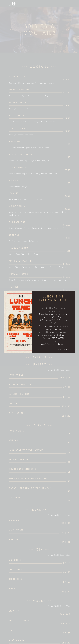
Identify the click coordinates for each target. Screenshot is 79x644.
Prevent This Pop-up (63, 349)
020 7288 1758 (58, 338)
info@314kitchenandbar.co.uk (53, 344)
